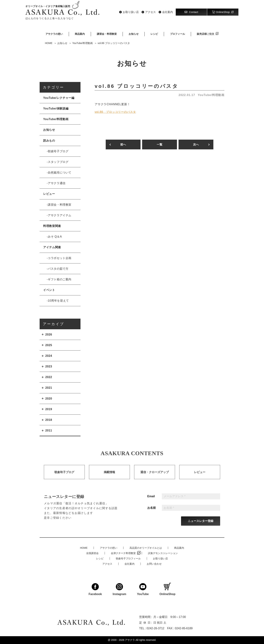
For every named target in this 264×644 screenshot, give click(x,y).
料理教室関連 (52, 226)
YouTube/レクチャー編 (59, 98)
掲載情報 (109, 476)
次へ (196, 145)
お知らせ (134, 34)
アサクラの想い (54, 34)
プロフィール (177, 34)
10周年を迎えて (58, 301)
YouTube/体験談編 (56, 108)
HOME (84, 548)
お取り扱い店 (131, 12)
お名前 (152, 512)
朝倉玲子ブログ (58, 151)
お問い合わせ (154, 564)
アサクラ (130, 640)
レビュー (49, 194)
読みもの (49, 141)
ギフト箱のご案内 (60, 279)
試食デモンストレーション (163, 553)
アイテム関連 (52, 247)
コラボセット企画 (60, 258)
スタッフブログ (58, 162)
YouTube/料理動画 (211, 95)
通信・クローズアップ (155, 476)
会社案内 (168, 12)
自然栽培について (60, 173)
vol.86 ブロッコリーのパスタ (115, 112)
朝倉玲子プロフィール (128, 558)
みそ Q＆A (55, 237)
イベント (49, 290)
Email (151, 500)
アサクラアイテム (60, 215)
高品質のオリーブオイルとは (146, 548)
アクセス (150, 12)
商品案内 (80, 34)
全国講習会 (92, 553)
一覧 (160, 145)
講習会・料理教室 (107, 34)
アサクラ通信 (57, 183)
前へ (123, 145)
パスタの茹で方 (58, 269)
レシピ (154, 34)
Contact (191, 12)
